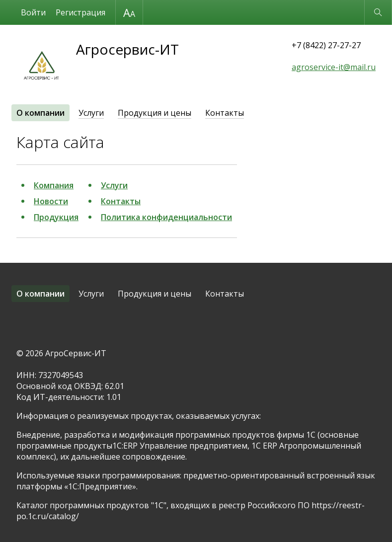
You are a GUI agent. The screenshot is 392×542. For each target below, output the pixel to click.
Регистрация (80, 12)
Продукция (56, 217)
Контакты (225, 113)
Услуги (91, 113)
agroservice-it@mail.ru (334, 67)
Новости (51, 201)
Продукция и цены (155, 113)
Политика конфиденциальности (166, 217)
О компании (40, 113)
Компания (54, 185)
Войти (33, 12)
